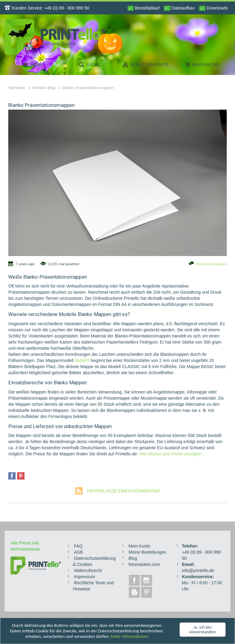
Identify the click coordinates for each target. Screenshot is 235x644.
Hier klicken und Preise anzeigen (170, 454)
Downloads (213, 8)
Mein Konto (139, 546)
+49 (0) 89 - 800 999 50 (67, 8)
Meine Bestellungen (147, 552)
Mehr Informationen (129, 637)
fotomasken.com (144, 564)
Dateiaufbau (179, 8)
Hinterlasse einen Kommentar (124, 491)
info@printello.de (198, 571)
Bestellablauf (144, 8)
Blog (133, 558)
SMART (82, 360)
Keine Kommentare (211, 264)
